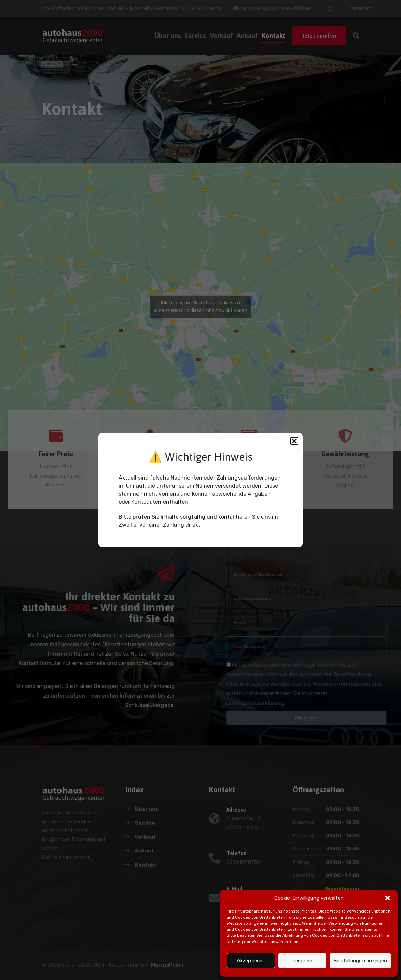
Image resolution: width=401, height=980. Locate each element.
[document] (200, 490)
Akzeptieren (251, 961)
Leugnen (302, 961)
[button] (387, 898)
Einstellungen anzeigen (360, 961)
